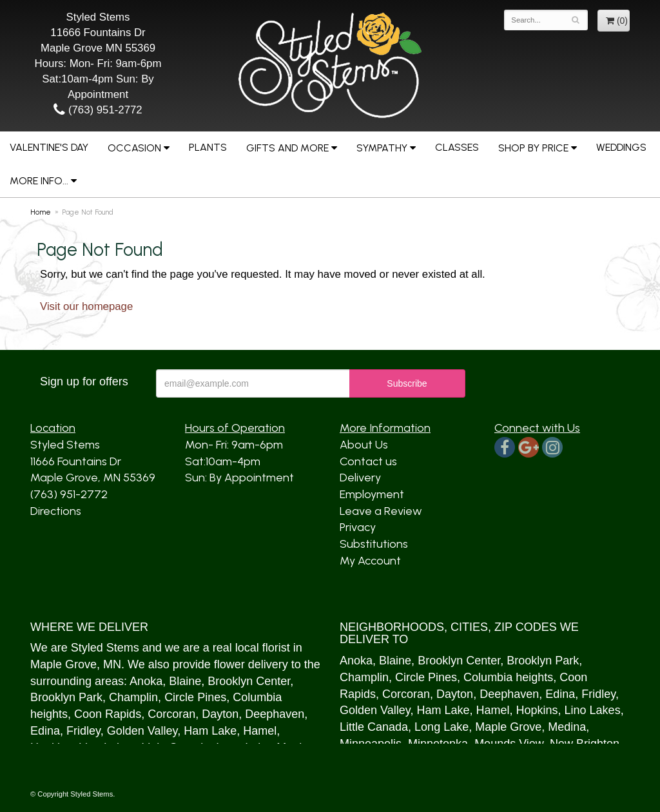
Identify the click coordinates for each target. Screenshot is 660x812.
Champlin (133, 697)
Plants (208, 147)
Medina (567, 727)
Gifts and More (287, 148)
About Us (364, 445)
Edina (45, 731)
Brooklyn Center (249, 681)
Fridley (83, 731)
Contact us (368, 461)
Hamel (260, 731)
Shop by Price (533, 148)
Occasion (134, 148)
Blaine (185, 681)
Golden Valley (142, 731)
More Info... (39, 181)
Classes (457, 147)
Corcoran (171, 714)
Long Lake (442, 727)
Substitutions (374, 544)
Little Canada (374, 727)
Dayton (220, 714)
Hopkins (537, 710)
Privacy (358, 527)
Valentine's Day (49, 147)
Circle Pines (195, 697)
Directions (56, 511)
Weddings (621, 147)
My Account (370, 561)
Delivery (360, 478)
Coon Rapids (108, 714)
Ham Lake (210, 731)
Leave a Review (381, 511)
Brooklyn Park (66, 697)
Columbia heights (508, 677)
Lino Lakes (593, 710)
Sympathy (382, 148)
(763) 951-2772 (98, 110)
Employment (372, 494)
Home (41, 212)
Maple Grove (63, 664)
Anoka (146, 681)
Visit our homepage (86, 306)
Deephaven (275, 714)
